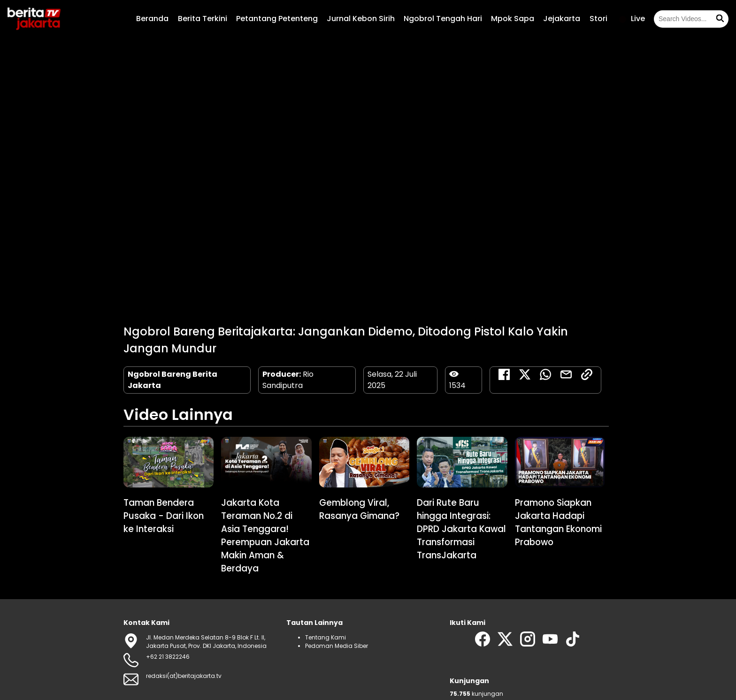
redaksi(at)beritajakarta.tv (184, 676)
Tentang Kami (326, 637)
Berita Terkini (203, 19)
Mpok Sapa (513, 19)
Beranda (152, 19)
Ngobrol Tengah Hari (443, 19)
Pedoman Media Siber (337, 646)
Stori (598, 19)
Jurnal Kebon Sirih (361, 19)
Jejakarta (562, 19)
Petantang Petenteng (277, 19)
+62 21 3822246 (168, 657)
